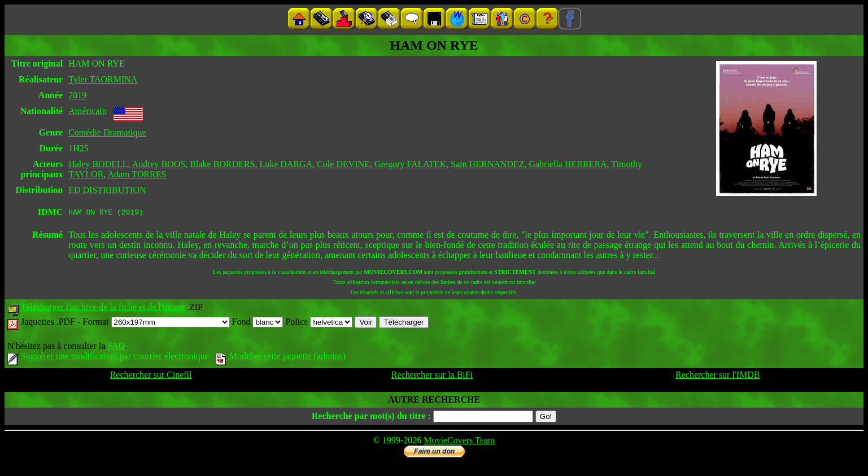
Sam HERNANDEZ (487, 164)
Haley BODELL (98, 164)
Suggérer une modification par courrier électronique (108, 358)
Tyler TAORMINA (103, 79)
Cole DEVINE (343, 164)
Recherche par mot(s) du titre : (371, 418)
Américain (88, 111)
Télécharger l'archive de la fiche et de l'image (103, 309)
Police (319, 323)
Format (156, 323)
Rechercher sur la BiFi (432, 376)
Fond (258, 323)
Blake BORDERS (222, 164)
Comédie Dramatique (107, 132)
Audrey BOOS (159, 164)
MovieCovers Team (459, 442)
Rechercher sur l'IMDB (718, 376)
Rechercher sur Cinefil (151, 376)
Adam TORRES (137, 174)
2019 (77, 95)
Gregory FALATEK (410, 164)
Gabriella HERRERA (568, 164)
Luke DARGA (286, 164)
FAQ (116, 348)
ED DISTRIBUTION (107, 190)
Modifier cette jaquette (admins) (281, 358)
